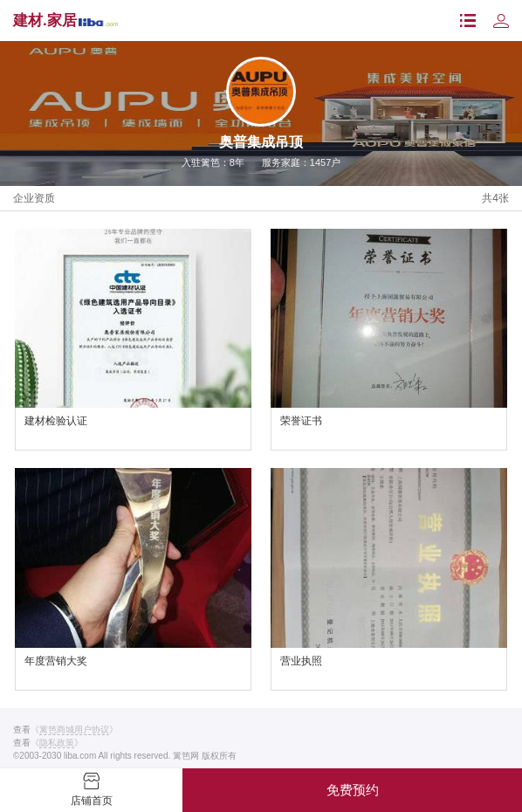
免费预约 (353, 790)
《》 (74, 730)
